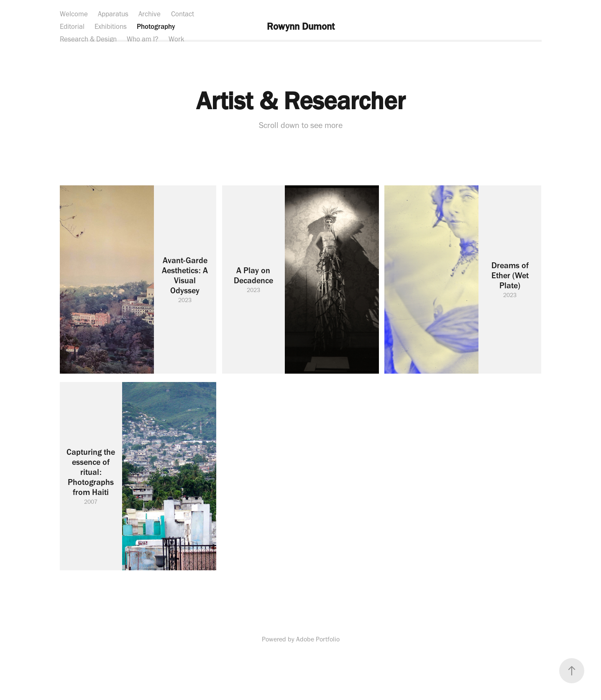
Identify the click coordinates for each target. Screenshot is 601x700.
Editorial (72, 26)
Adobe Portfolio (318, 639)
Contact (183, 14)
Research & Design (88, 39)
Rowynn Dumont (301, 26)
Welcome (74, 14)
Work (176, 39)
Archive (150, 14)
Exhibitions (111, 26)
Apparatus (113, 14)
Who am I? (143, 39)
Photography (156, 26)
